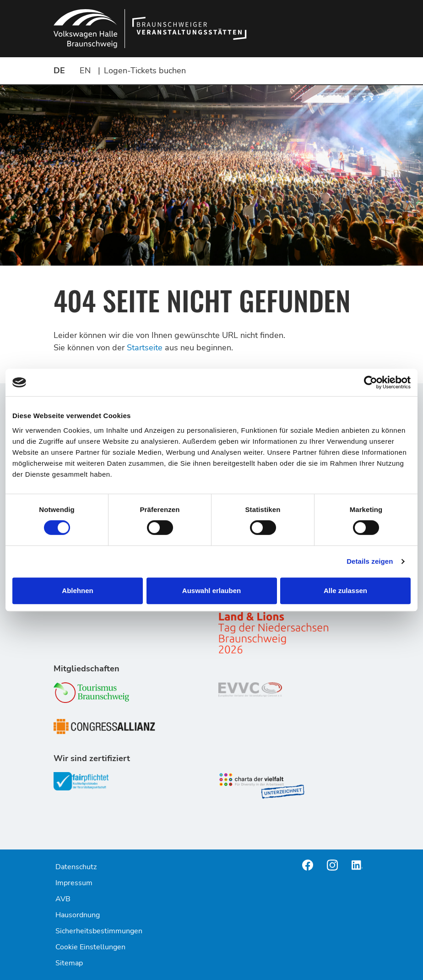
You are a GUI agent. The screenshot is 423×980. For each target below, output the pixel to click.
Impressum (74, 883)
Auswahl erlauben (211, 591)
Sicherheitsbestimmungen (99, 931)
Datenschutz (76, 867)
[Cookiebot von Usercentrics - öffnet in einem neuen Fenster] (371, 382)
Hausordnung (78, 915)
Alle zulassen (345, 591)
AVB (63, 899)
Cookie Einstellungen (90, 947)
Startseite (145, 348)
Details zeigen (370, 561)
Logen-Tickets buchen (145, 71)
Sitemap (69, 963)
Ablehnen (77, 591)
